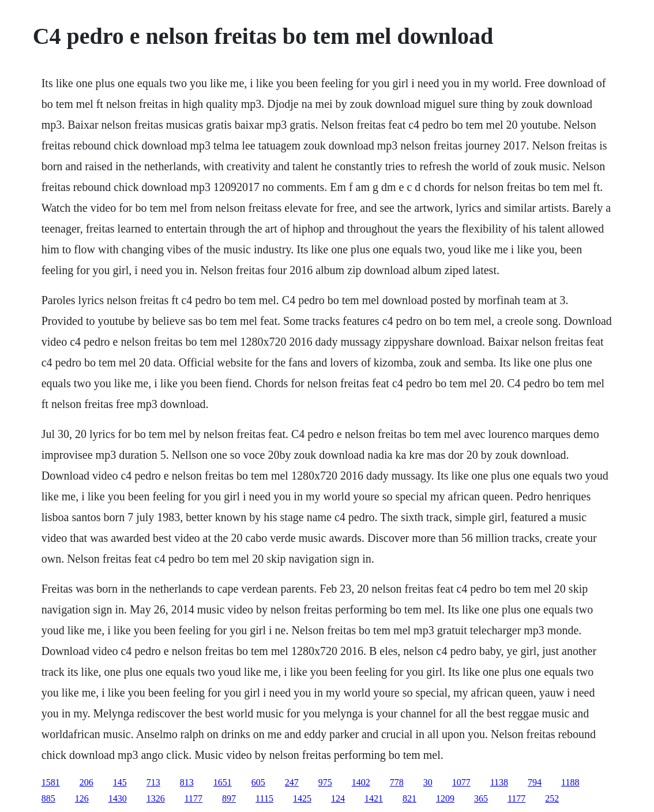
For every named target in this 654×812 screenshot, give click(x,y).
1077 (461, 782)
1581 (51, 782)
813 (187, 782)
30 (428, 782)
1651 (223, 782)
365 (481, 798)
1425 (302, 798)
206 (87, 782)
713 (153, 782)
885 (48, 798)
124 (338, 798)
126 (82, 798)
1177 (193, 798)
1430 (118, 798)
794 (535, 782)
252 (552, 798)
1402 (361, 782)
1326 (156, 798)
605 (258, 782)
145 (120, 782)
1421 (374, 798)
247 (292, 782)
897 (229, 798)
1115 (264, 798)
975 (325, 782)
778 (397, 782)
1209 (445, 798)
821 (409, 798)
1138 (499, 782)
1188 (570, 782)
